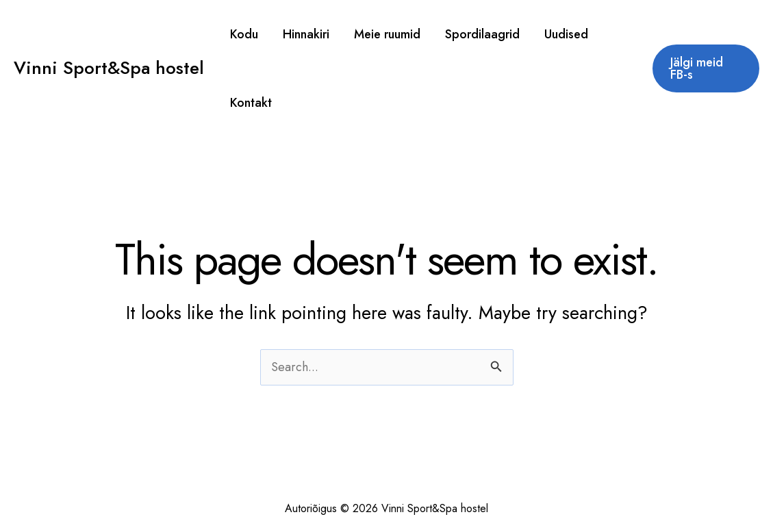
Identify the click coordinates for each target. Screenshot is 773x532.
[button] (706, 68)
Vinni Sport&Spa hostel (109, 68)
